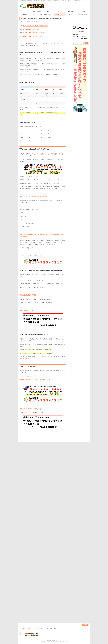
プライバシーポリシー (40, 477)
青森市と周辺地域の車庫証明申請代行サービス (36, 26)
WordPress (47, 490)
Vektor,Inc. (61, 490)
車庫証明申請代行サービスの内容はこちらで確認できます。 (36, 379)
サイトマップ (31, 477)
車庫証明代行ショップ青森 (52, 489)
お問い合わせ (49, 477)
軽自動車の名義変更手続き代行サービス (34, 29)
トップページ (23, 477)
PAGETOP (85, 473)
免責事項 (56, 477)
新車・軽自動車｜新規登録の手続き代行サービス (36, 36)
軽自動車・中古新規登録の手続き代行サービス (36, 33)
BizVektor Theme (54, 490)
